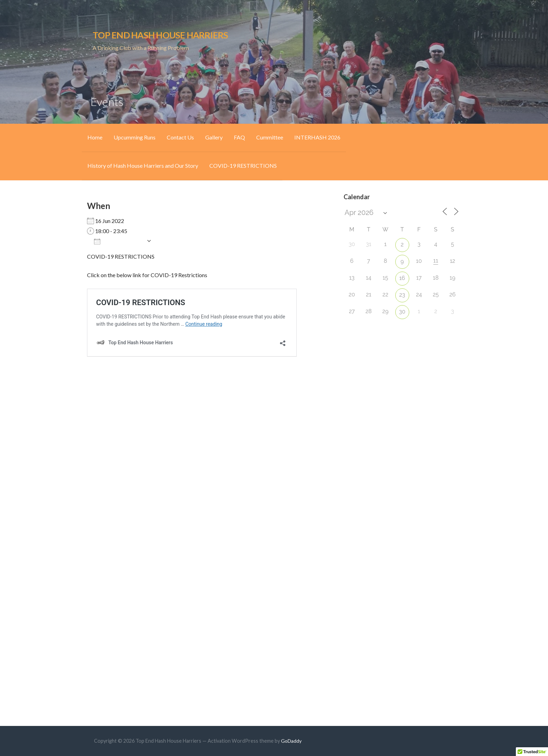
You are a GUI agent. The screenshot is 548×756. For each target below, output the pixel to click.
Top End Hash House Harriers (160, 35)
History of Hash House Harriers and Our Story (143, 165)
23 (402, 295)
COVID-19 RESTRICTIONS (243, 165)
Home (95, 137)
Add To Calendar (118, 241)
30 (402, 312)
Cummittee (270, 137)
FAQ (239, 137)
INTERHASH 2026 (317, 137)
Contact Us (180, 137)
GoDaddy (291, 741)
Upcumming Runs (135, 137)
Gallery (214, 137)
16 (402, 278)
